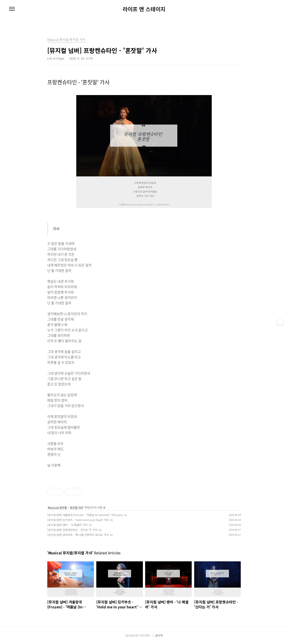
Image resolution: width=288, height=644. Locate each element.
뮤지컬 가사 (76, 507)
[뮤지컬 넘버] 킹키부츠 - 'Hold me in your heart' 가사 (78, 520)
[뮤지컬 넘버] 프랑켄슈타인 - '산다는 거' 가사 (72, 530)
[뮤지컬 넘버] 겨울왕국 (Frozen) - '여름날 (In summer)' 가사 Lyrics (85, 515)
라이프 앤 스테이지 (144, 9)
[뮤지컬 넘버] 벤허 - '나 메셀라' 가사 (67, 525)
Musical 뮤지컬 (57, 507)
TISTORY (145, 635)
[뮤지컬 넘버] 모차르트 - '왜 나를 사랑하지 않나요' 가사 (78, 535)
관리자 (159, 635)
